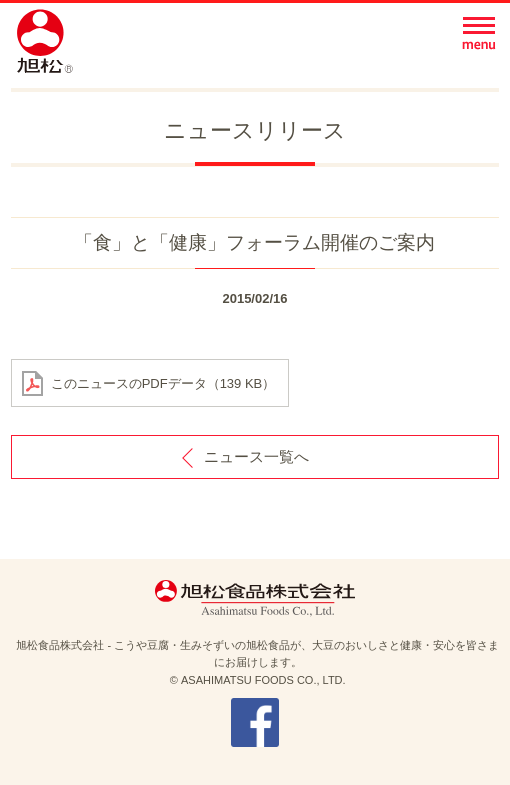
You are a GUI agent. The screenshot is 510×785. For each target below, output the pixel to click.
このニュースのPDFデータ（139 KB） (163, 383)
